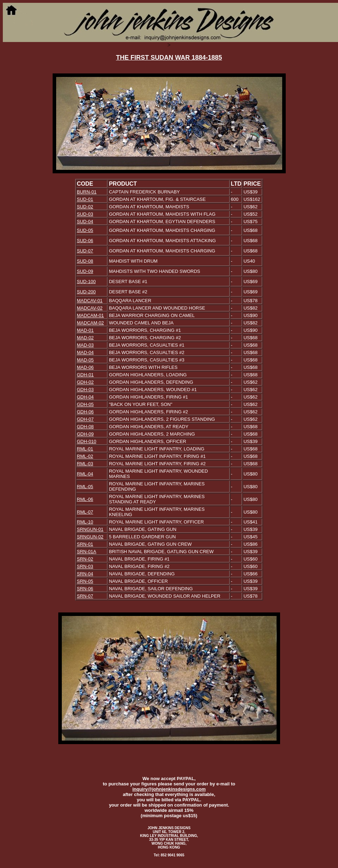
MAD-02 (85, 338)
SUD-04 (85, 222)
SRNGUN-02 (90, 537)
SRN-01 (85, 544)
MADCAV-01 (90, 301)
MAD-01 (85, 330)
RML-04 (85, 474)
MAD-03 (85, 345)
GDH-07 (85, 419)
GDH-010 (87, 441)
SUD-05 (85, 230)
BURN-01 (87, 192)
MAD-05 (85, 360)
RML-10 (85, 522)
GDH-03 (85, 390)
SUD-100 (86, 282)
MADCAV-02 (90, 308)
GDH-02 (85, 382)
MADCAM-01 (91, 315)
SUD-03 (85, 214)
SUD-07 (85, 251)
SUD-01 (85, 199)
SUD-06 (85, 241)
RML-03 (85, 464)
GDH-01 (85, 375)
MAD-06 (85, 367)
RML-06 (85, 499)
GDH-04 (85, 397)
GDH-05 (85, 404)
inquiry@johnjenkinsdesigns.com (169, 789)
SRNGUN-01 (90, 529)
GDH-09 (85, 434)
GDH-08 (85, 427)
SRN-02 (85, 559)
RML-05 (85, 487)
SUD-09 (85, 271)
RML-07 (85, 512)
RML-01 (85, 449)
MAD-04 (85, 352)
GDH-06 (85, 412)
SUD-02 (85, 207)
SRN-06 (85, 589)
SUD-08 (85, 261)
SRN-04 (85, 574)
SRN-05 (85, 581)
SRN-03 (85, 566)
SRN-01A (87, 552)
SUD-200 (86, 292)
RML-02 (85, 456)
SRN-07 (85, 596)
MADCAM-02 (91, 323)
